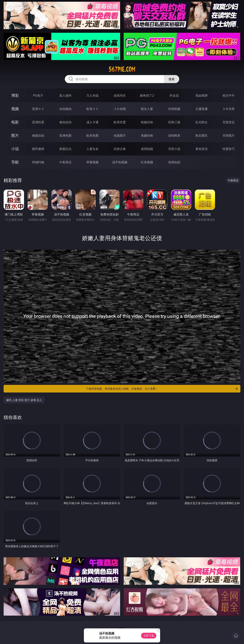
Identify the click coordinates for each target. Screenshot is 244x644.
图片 (15, 135)
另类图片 (229, 135)
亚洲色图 (65, 135)
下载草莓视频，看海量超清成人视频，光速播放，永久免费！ (162, 389)
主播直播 (201, 109)
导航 (15, 162)
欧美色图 (92, 135)
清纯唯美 (174, 135)
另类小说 (174, 149)
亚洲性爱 (38, 122)
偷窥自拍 (38, 135)
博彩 (15, 95)
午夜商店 (65, 162)
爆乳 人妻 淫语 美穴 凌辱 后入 (24, 400)
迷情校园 (147, 149)
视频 (15, 109)
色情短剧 (174, 162)
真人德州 (65, 95)
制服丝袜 (147, 122)
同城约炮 (38, 162)
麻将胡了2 (147, 95)
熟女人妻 (147, 109)
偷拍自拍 (65, 122)
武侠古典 (120, 149)
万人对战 (92, 95)
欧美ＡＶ (92, 109)
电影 (15, 122)
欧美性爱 (120, 122)
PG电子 (38, 95)
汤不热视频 (120, 162)
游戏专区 (120, 95)
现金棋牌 (201, 95)
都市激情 (38, 149)
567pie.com (122, 69)
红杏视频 (147, 162)
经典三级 (174, 122)
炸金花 (174, 95)
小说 (15, 149)
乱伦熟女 (201, 122)
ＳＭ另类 (229, 109)
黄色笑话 (201, 149)
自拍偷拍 (65, 109)
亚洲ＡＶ (38, 109)
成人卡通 (92, 122)
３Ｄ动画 (120, 109)
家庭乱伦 (65, 149)
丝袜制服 (174, 109)
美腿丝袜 (147, 135)
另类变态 (229, 122)
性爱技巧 (229, 149)
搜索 (172, 79)
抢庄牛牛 (229, 95)
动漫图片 (120, 135)
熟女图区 (201, 135)
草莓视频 (92, 162)
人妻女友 (92, 149)
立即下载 (149, 636)
